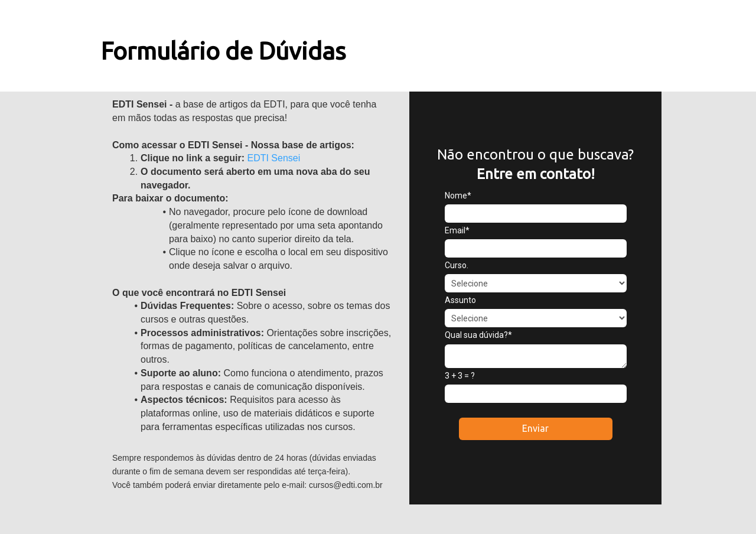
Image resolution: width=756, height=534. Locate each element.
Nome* (458, 196)
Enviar (535, 428)
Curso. (457, 265)
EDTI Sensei (272, 158)
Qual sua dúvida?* (478, 335)
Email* (457, 230)
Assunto (460, 300)
